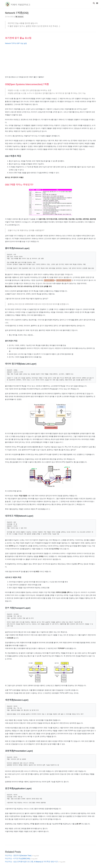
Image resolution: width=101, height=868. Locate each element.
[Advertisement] (50, 60)
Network (20, 17)
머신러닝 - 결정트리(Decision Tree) (22, 856)
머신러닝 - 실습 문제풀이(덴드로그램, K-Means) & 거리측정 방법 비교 (35, 862)
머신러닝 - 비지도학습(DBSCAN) (21, 859)
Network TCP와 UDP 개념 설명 (16, 43)
